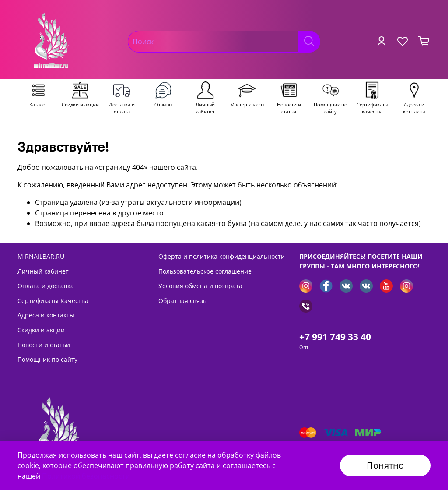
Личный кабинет (43, 271)
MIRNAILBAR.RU (41, 256)
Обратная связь (182, 301)
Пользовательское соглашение (205, 271)
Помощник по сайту (47, 359)
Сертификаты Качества (53, 301)
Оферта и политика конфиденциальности (222, 256)
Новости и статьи (44, 345)
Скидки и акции (41, 330)
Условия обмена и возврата (200, 286)
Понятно (385, 465)
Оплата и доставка (46, 286)
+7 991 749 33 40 (335, 337)
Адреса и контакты (46, 315)
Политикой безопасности (86, 476)
